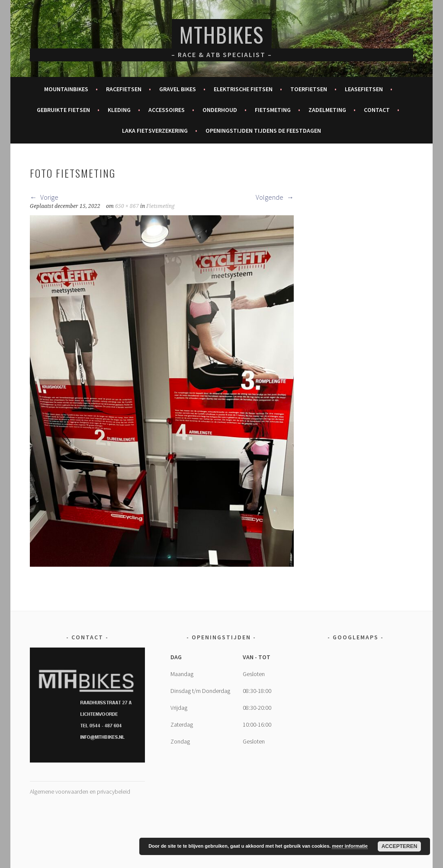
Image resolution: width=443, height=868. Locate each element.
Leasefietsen (364, 89)
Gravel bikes (178, 89)
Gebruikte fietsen (63, 110)
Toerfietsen (309, 89)
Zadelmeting (327, 110)
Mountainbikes (66, 89)
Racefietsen (124, 89)
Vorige (44, 197)
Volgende (275, 197)
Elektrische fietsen (243, 89)
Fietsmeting (273, 110)
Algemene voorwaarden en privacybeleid (80, 791)
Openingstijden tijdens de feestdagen (263, 131)
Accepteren (400, 846)
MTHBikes (222, 34)
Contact (377, 110)
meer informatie (350, 846)
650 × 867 (127, 206)
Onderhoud (220, 110)
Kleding (119, 110)
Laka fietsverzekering (155, 131)
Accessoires (167, 110)
